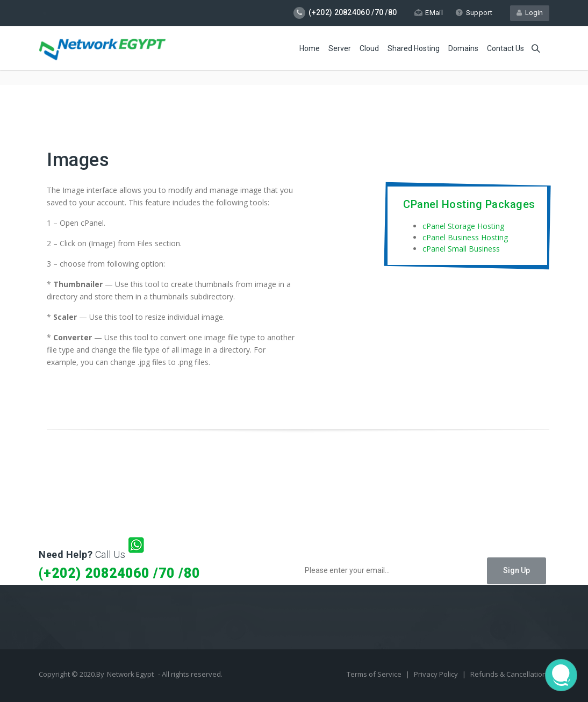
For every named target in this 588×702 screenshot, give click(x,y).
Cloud (369, 48)
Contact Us (505, 48)
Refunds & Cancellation (508, 674)
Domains (463, 48)
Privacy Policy (437, 674)
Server (340, 48)
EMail (429, 13)
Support (474, 13)
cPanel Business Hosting (465, 237)
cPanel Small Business (461, 249)
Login (530, 13)
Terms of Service (375, 674)
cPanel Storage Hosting (463, 226)
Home (310, 48)
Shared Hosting (414, 48)
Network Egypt (130, 674)
